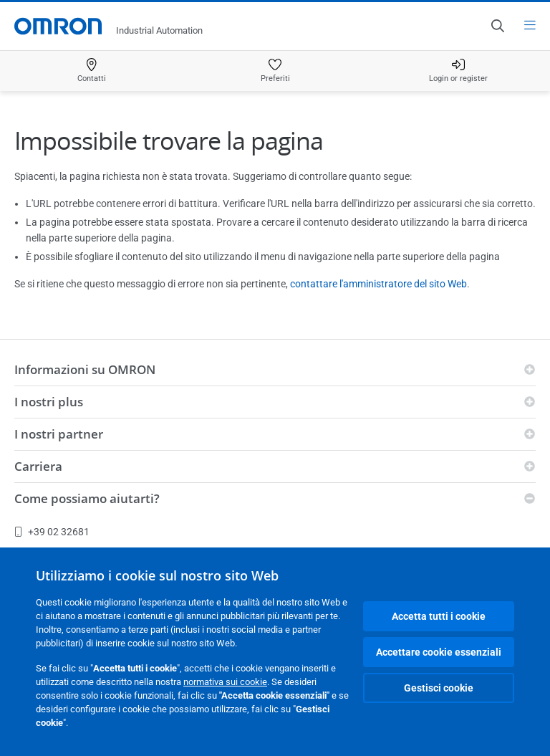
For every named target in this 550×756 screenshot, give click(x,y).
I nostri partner (59, 434)
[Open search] (497, 26)
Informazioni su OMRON (85, 369)
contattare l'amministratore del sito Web (378, 284)
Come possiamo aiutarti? (87, 498)
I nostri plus (49, 402)
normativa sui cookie (225, 682)
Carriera (38, 466)
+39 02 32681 (52, 532)
